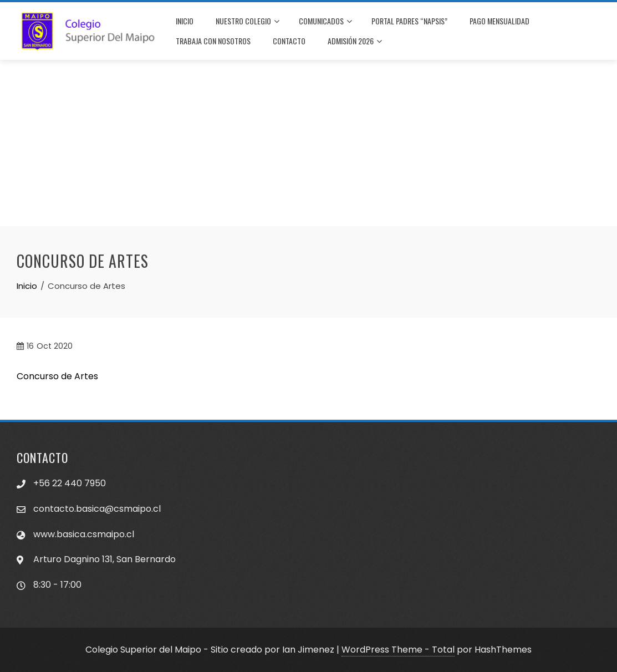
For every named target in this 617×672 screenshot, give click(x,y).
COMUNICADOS (325, 22)
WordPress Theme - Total (398, 650)
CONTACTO (289, 41)
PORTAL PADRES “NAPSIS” (409, 21)
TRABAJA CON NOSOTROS (213, 41)
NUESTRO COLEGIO (248, 22)
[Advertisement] (308, 143)
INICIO (185, 21)
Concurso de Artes (57, 376)
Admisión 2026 (355, 42)
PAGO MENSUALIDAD (499, 21)
